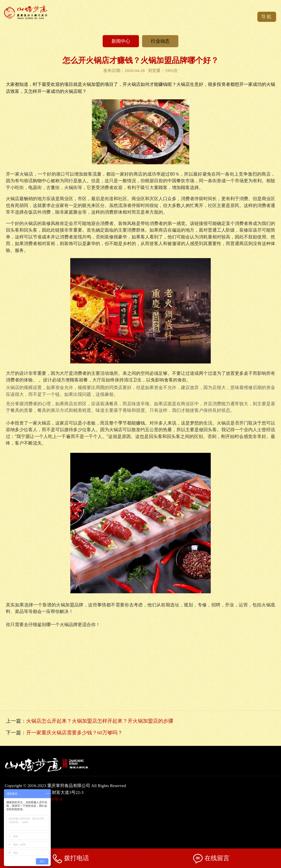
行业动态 (160, 41)
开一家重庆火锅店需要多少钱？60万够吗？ (74, 733)
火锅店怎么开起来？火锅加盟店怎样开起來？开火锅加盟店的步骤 (100, 721)
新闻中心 (121, 41)
